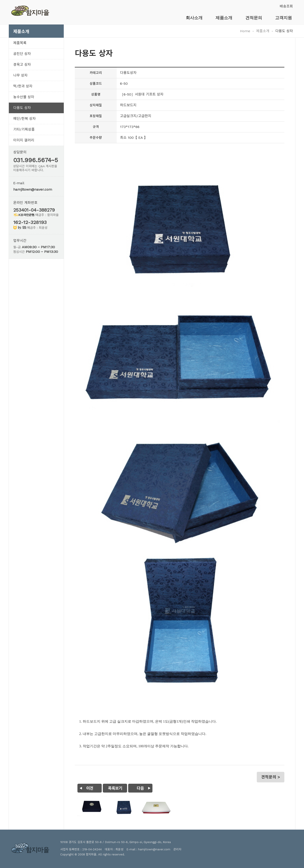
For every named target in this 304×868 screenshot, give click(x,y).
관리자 (177, 849)
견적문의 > (271, 777)
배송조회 (286, 6)
